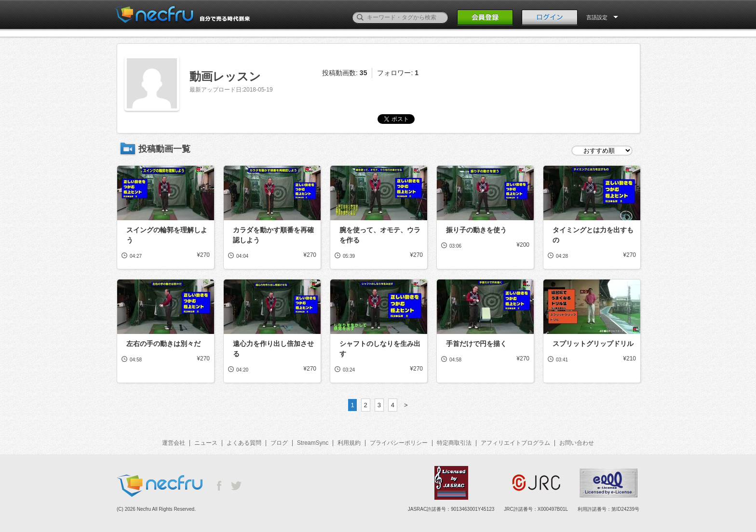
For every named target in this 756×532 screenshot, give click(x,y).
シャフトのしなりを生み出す (380, 349)
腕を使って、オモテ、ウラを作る (380, 235)
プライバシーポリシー (399, 443)
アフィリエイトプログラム (515, 443)
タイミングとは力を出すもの (593, 235)
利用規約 (349, 443)
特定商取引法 (454, 443)
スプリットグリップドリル (593, 344)
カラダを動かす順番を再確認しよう (273, 235)
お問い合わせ (577, 443)
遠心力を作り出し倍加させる (273, 349)
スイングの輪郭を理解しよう (167, 235)
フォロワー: (398, 73)
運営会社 (174, 443)
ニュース (206, 443)
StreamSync (313, 443)
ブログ (279, 443)
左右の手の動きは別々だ (163, 344)
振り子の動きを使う (476, 230)
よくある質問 (244, 443)
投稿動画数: (344, 73)
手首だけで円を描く (476, 344)
